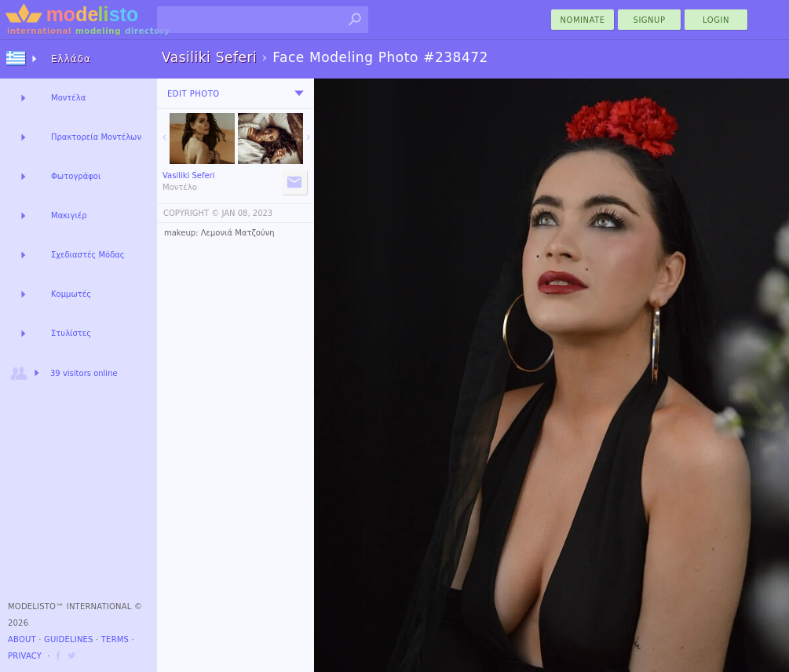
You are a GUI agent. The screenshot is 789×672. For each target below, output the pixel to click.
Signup (650, 20)
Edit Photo (194, 94)
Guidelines (69, 639)
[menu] (299, 93)
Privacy (25, 656)
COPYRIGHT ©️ (191, 213)
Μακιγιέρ (69, 215)
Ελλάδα (71, 59)
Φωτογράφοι (76, 176)
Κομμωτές (71, 294)
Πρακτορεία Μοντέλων (96, 137)
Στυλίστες (71, 333)
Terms (115, 639)
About (22, 639)
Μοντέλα (68, 98)
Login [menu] (716, 20)
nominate (583, 20)
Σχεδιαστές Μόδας (88, 255)
